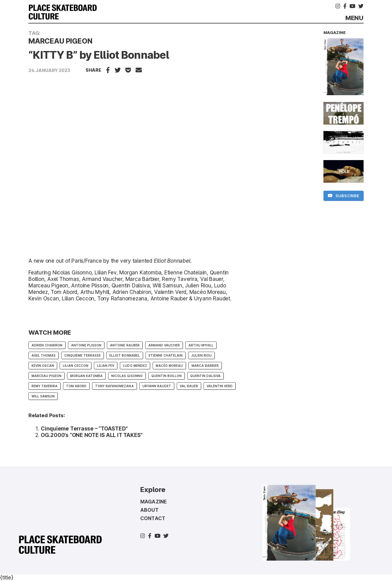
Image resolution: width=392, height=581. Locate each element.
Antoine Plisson (86, 345)
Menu (354, 18)
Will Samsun (43, 396)
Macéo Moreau (169, 366)
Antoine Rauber (125, 345)
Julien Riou (201, 355)
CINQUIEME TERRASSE (82, 355)
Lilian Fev (106, 366)
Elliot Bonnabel (172, 261)
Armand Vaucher (164, 345)
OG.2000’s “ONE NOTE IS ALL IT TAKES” (92, 435)
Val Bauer (189, 386)
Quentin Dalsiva (205, 376)
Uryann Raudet (157, 386)
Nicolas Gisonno (127, 376)
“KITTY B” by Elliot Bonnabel (99, 55)
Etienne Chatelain (166, 355)
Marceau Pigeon (46, 376)
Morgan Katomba (86, 376)
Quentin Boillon (166, 376)
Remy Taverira (44, 386)
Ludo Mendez (135, 366)
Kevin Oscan (43, 366)
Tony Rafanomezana (114, 386)
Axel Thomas (44, 355)
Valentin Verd (220, 386)
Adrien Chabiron (47, 345)
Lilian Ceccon (76, 366)
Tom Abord (76, 386)
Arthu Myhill (201, 345)
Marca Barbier (205, 366)
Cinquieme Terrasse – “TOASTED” (84, 429)
